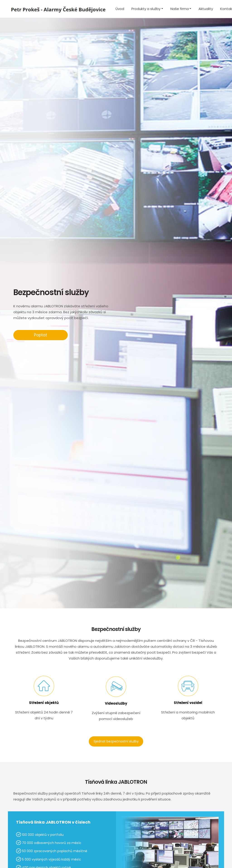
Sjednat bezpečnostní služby (116, 741)
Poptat (41, 335)
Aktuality (206, 9)
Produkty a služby (146, 9)
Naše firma (180, 9)
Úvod (120, 9)
